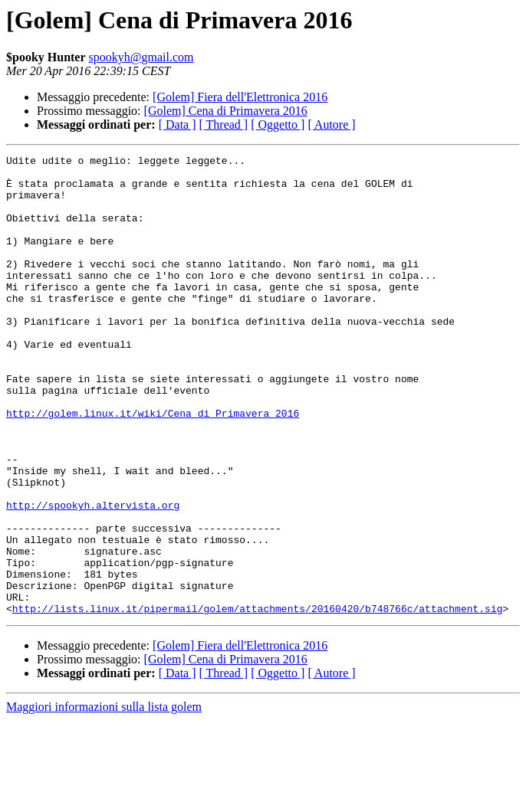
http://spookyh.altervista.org (93, 576)
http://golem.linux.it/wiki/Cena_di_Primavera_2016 (153, 466)
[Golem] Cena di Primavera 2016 (226, 111)
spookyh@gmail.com (141, 57)
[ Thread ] (224, 124)
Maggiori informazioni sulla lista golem (104, 799)
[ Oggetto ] (278, 124)
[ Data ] (178, 124)
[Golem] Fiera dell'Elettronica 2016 (240, 97)
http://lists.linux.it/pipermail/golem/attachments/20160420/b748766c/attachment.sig (258, 700)
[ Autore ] (331, 124)
